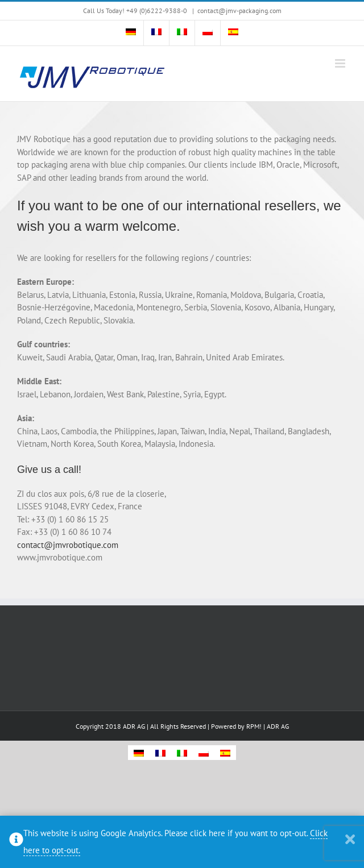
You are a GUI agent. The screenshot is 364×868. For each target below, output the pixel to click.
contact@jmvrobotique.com (68, 545)
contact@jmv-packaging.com (239, 11)
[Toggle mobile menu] (341, 63)
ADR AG (278, 726)
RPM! (254, 726)
